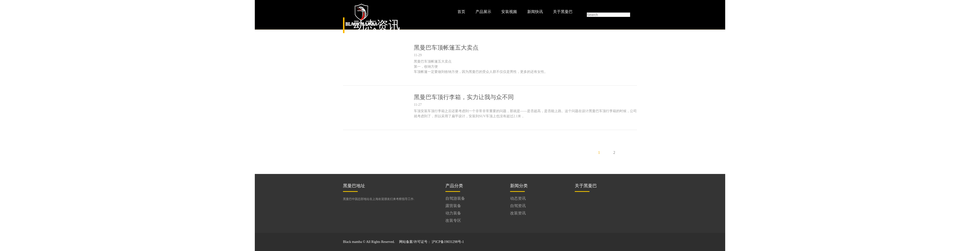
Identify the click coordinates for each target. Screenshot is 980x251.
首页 (461, 12)
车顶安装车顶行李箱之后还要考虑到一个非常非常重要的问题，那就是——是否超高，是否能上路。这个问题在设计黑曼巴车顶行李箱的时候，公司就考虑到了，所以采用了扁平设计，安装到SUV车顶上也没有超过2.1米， (525, 114)
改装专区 (453, 220)
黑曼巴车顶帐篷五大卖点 (446, 48)
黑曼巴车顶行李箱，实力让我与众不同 (464, 97)
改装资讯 (518, 213)
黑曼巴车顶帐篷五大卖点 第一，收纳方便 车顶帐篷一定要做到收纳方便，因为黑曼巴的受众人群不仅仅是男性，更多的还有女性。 (481, 67)
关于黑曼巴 (563, 12)
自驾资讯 (518, 206)
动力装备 (453, 213)
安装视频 (509, 12)
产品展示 (483, 12)
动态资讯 (518, 198)
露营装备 (453, 206)
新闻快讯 (535, 12)
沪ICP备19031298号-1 (448, 242)
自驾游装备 (455, 198)
